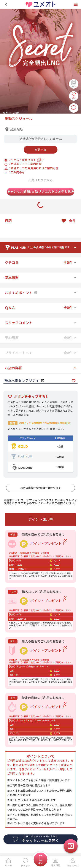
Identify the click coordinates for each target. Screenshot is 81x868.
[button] (6, 4)
